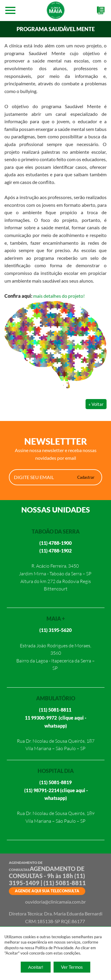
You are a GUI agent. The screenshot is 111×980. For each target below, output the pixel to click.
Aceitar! (36, 967)
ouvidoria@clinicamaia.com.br (55, 902)
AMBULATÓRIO (56, 698)
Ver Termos (72, 967)
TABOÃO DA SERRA (56, 531)
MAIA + (56, 619)
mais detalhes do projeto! (59, 296)
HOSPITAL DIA (56, 771)
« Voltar (96, 404)
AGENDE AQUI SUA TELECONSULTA (47, 891)
